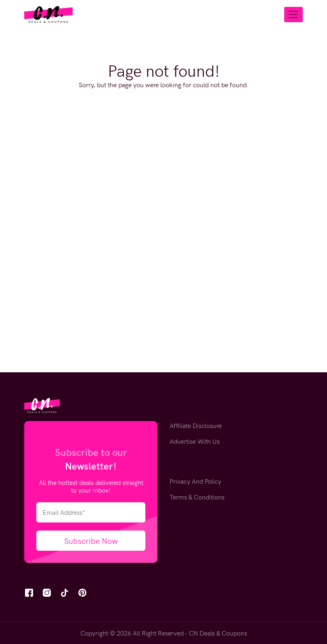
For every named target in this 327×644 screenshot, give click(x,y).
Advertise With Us (195, 441)
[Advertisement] (163, 202)
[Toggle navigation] (293, 15)
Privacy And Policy (195, 481)
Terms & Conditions (197, 497)
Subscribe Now (91, 540)
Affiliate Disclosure (196, 425)
